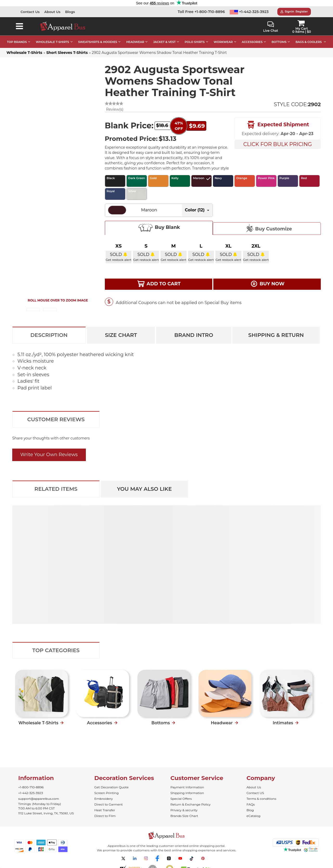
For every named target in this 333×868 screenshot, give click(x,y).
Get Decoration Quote (112, 787)
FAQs (251, 804)
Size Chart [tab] (121, 335)
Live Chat (270, 27)
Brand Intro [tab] (194, 335)
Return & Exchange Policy (190, 804)
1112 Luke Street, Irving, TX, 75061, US (46, 813)
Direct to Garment (109, 804)
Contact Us (30, 12)
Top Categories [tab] (56, 650)
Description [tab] (49, 335)
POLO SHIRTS (195, 42)
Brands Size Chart (184, 816)
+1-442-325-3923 (249, 12)
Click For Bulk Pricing (277, 144)
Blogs (70, 12)
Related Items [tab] (56, 489)
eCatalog (254, 816)
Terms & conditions (261, 799)
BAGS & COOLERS (309, 42)
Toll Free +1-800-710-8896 (201, 12)
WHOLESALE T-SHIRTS (53, 42)
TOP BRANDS (17, 42)
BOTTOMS (279, 42)
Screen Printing (107, 793)
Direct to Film (105, 816)
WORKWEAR (223, 42)
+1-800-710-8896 (31, 787)
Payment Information (187, 787)
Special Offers (181, 799)
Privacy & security (184, 810)
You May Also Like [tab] (145, 489)
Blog (250, 810)
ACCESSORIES (252, 42)
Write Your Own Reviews (49, 455)
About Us (52, 12)
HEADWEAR (135, 42)
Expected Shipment (278, 125)
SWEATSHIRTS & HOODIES (98, 42)
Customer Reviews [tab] (56, 419)
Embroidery (104, 799)
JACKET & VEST (164, 42)
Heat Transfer (105, 810)
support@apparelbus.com (39, 799)
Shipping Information (187, 793)
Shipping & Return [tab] (276, 335)
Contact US (255, 793)
